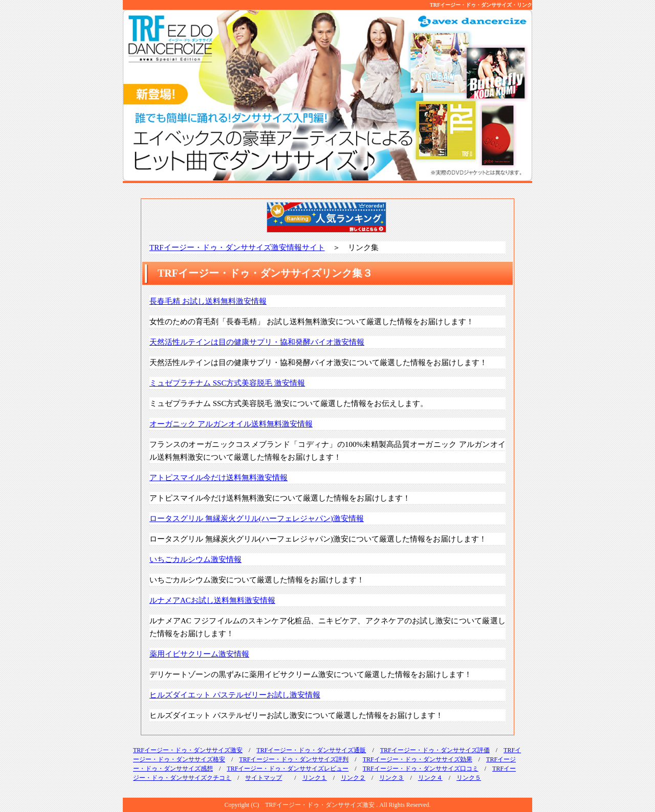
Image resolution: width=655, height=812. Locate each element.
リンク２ (353, 778)
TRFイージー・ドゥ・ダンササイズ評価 (435, 750)
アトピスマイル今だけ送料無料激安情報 (219, 478)
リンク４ (430, 778)
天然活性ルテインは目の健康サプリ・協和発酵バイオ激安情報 (257, 342)
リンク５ (469, 778)
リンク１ (315, 778)
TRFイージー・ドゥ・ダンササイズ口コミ (421, 769)
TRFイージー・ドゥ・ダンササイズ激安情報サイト (237, 247)
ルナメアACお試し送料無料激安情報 (212, 600)
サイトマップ (264, 778)
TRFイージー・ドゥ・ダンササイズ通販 (311, 750)
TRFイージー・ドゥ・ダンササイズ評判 (294, 759)
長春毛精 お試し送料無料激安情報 (208, 301)
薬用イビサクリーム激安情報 (199, 654)
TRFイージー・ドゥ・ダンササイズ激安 (188, 750)
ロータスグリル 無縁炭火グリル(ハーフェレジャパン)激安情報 (257, 518)
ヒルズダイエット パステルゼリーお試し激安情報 (235, 695)
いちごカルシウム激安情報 (195, 559)
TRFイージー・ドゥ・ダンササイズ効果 (418, 759)
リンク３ (391, 778)
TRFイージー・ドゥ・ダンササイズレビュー (288, 769)
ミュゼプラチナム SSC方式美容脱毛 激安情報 (227, 383)
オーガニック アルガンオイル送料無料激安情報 (231, 424)
